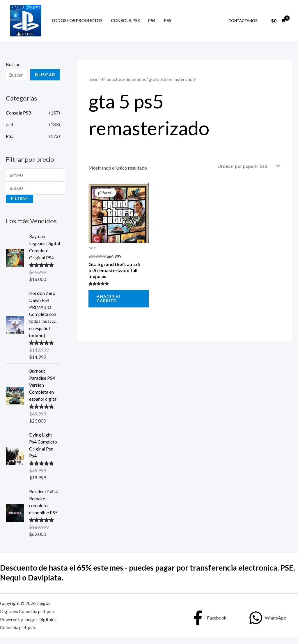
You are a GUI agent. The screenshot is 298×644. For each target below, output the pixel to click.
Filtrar (19, 199)
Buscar (13, 64)
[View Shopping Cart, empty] (278, 21)
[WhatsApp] (268, 624)
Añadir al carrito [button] (109, 299)
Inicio (94, 79)
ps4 (152, 21)
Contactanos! (244, 21)
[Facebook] (209, 624)
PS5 (167, 21)
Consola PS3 (125, 21)
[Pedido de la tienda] (248, 166)
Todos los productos (77, 21)
